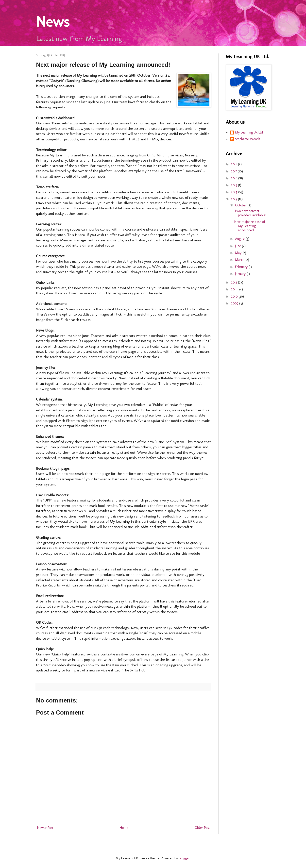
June (238, 246)
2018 (235, 164)
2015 (235, 185)
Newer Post (45, 828)
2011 (234, 289)
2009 (235, 303)
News (53, 22)
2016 (235, 178)
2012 (235, 282)
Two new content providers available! (250, 213)
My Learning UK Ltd (249, 133)
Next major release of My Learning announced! (250, 226)
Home (124, 828)
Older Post (202, 828)
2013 (235, 199)
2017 (234, 171)
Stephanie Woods (247, 139)
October (241, 205)
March (240, 260)
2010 (235, 296)
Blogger (184, 858)
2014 (235, 192)
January (241, 274)
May (239, 253)
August (240, 239)
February (242, 267)
